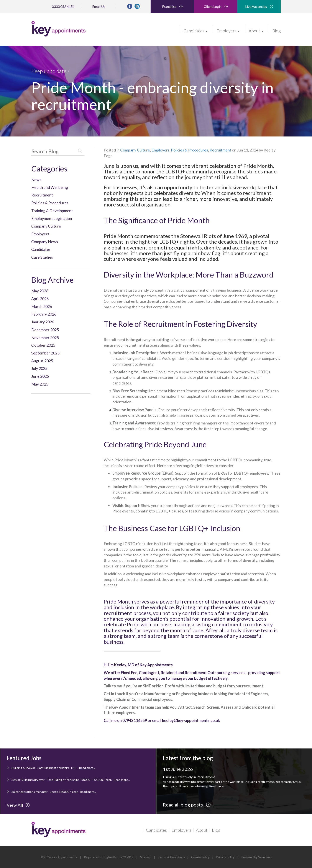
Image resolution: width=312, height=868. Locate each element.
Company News (45, 242)
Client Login (216, 6)
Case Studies (42, 257)
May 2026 (40, 291)
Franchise (172, 6)
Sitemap (146, 857)
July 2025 (39, 368)
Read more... (87, 768)
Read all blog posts (187, 805)
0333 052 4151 (63, 6)
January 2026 (43, 322)
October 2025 (43, 345)
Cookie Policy (200, 857)
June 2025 (40, 376)
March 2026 (42, 306)
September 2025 (45, 353)
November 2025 (45, 338)
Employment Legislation (52, 218)
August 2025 (42, 361)
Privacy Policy (225, 857)
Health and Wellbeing (50, 187)
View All (18, 805)
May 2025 (40, 384)
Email (99, 6)
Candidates (196, 30)
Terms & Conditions (172, 857)
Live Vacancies (259, 6)
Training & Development (52, 211)
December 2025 (45, 330)
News (36, 180)
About (256, 30)
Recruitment (42, 195)
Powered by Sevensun (256, 857)
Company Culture (46, 226)
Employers (228, 30)
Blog (277, 30)
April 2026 (40, 299)
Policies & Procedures (50, 203)
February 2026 (44, 314)
